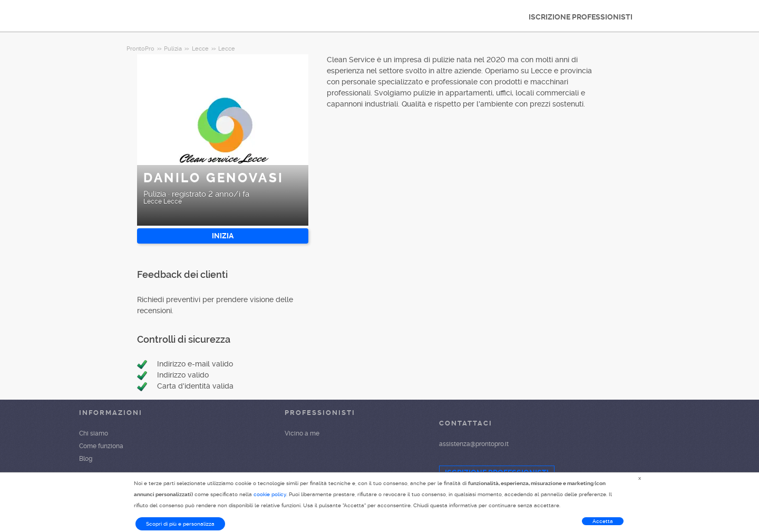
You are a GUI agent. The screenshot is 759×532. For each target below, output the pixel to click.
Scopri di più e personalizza (180, 524)
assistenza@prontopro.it (474, 444)
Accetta (603, 521)
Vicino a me (302, 433)
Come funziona (101, 446)
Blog (86, 459)
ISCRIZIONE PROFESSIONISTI (581, 17)
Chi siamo (94, 433)
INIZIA (223, 236)
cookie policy (270, 494)
